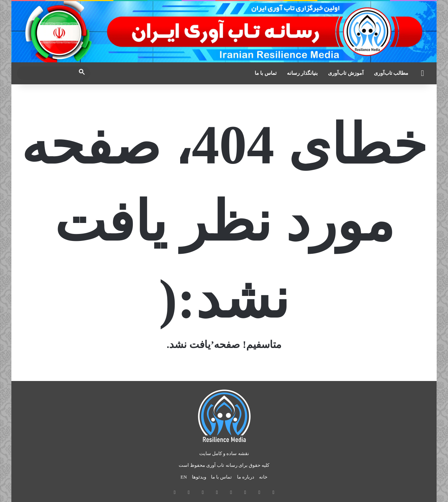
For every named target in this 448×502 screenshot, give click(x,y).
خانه (263, 477)
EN (184, 477)
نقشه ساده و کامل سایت (224, 453)
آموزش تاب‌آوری (346, 73)
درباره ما (246, 477)
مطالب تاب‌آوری (391, 73)
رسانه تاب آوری (222, 465)
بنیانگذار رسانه (303, 73)
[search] (47, 73)
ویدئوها (199, 477)
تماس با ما (266, 73)
